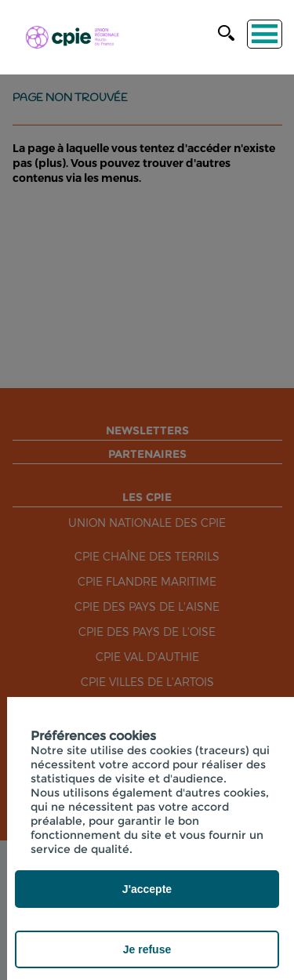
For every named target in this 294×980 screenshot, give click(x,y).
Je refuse (147, 949)
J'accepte (147, 889)
